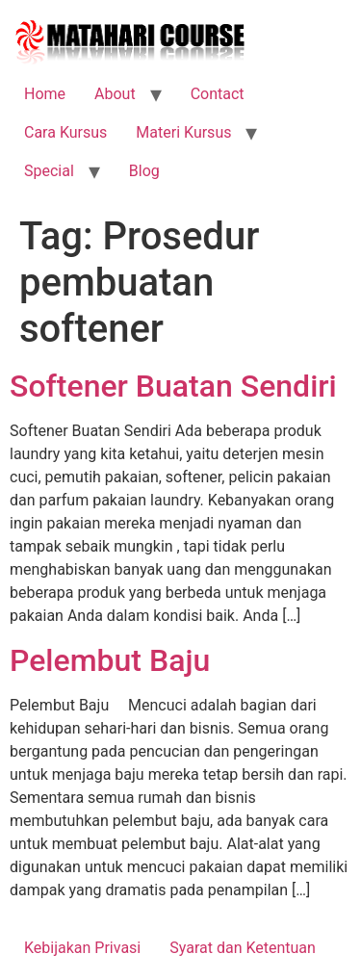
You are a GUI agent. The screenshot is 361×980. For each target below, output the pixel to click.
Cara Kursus (65, 132)
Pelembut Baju (110, 660)
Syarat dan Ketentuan (243, 948)
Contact (218, 94)
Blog (144, 171)
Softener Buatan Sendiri (173, 386)
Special (49, 171)
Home (45, 94)
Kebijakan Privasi (82, 948)
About (115, 94)
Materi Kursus (183, 132)
